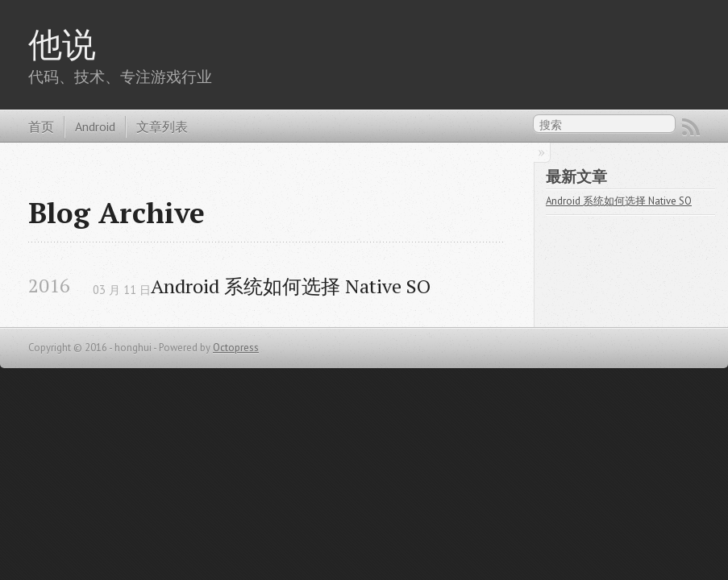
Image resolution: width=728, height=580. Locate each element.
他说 (62, 43)
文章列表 (162, 126)
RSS (691, 127)
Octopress (236, 348)
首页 (41, 126)
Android (95, 126)
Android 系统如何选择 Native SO (291, 286)
